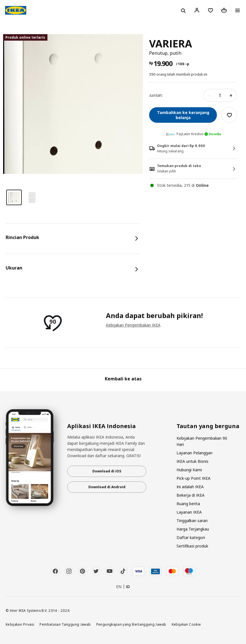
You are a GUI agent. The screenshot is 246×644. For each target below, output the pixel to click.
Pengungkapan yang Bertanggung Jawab (131, 624)
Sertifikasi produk (192, 546)
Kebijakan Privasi (20, 624)
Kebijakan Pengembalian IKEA (133, 325)
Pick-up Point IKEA (193, 478)
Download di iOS (107, 471)
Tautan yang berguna (208, 426)
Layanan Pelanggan (194, 453)
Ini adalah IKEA (190, 487)
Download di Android (107, 487)
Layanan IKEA (189, 512)
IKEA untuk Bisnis (192, 461)
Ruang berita (188, 504)
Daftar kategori (191, 537)
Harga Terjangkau (193, 529)
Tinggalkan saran (192, 521)
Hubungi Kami (189, 470)
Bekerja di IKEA (191, 495)
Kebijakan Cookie (186, 624)
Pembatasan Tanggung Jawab (65, 624)
